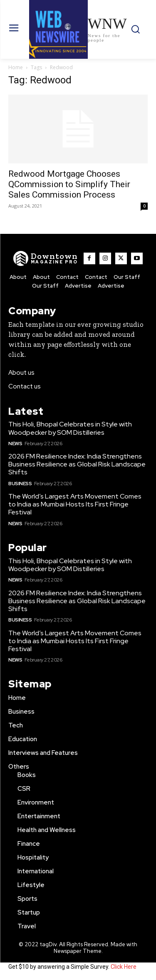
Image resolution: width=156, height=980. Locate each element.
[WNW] (46, 258)
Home (16, 67)
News (15, 444)
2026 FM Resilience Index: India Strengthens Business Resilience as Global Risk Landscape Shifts (77, 464)
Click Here (124, 967)
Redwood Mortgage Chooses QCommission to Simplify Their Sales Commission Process (69, 184)
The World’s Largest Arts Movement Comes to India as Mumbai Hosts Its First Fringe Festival (75, 504)
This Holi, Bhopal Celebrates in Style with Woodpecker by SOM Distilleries (70, 428)
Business (20, 484)
